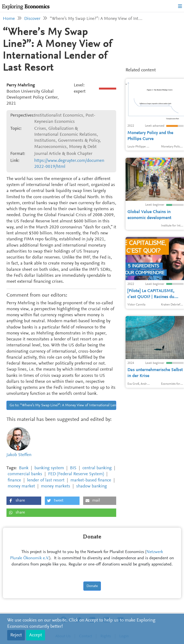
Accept (36, 635)
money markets (56, 486)
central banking (97, 468)
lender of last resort (46, 480)
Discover (32, 19)
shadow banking (92, 486)
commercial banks (25, 474)
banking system (49, 468)
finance (14, 480)
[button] (24, 501)
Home (9, 19)
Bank (24, 468)
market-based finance (91, 480)
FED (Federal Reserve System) (76, 474)
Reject (16, 635)
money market (21, 486)
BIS (73, 468)
